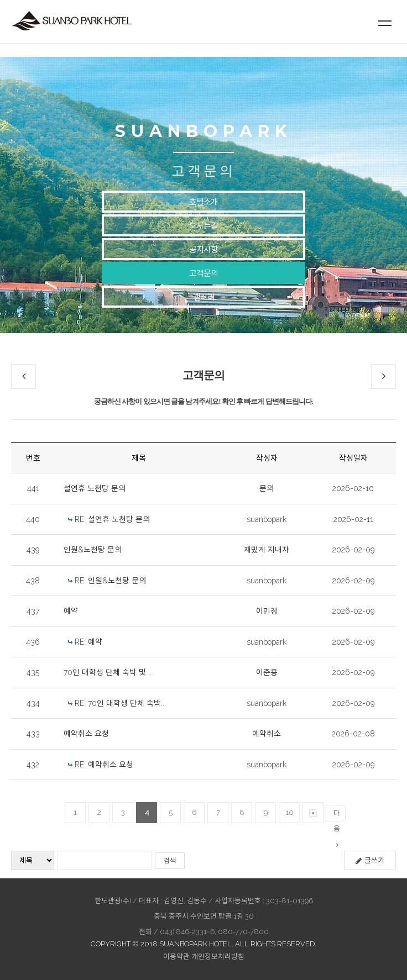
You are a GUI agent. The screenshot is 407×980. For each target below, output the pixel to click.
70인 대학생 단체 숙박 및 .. (108, 672)
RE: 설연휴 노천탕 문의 (112, 519)
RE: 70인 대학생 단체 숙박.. (119, 703)
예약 (71, 611)
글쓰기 (370, 860)
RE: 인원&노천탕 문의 (110, 581)
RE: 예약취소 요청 (104, 765)
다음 (336, 815)
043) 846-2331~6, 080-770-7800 (214, 932)
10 (289, 812)
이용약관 (176, 957)
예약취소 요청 (86, 734)
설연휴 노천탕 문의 (95, 488)
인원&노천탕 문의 (93, 550)
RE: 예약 (88, 642)
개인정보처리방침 (218, 957)
